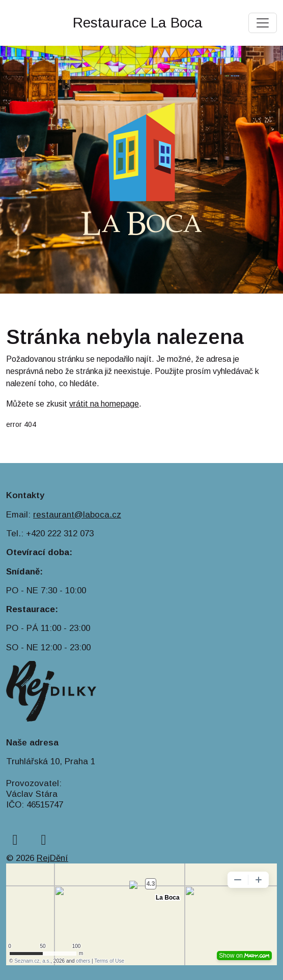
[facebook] (15, 840)
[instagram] (44, 840)
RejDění (52, 858)
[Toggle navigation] (263, 23)
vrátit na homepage (104, 404)
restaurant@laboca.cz (77, 515)
